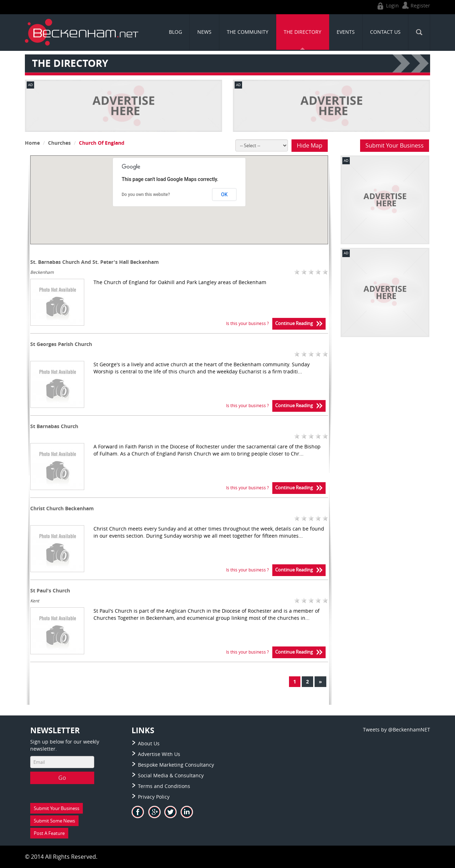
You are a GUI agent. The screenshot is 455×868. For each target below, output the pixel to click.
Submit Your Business (395, 145)
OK (224, 195)
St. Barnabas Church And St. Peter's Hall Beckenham (95, 262)
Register (415, 6)
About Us (149, 743)
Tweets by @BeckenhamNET (397, 729)
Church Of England (102, 143)
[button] (191, 211)
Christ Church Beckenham (62, 508)
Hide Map (310, 145)
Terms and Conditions (164, 786)
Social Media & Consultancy (171, 775)
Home (32, 143)
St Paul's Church (50, 590)
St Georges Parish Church (61, 344)
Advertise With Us (159, 754)
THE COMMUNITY (248, 32)
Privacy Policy (154, 797)
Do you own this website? (146, 195)
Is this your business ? (247, 323)
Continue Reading (299, 324)
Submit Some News (54, 821)
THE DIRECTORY (303, 32)
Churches (59, 143)
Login (387, 6)
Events (346, 32)
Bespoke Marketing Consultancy (176, 765)
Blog (175, 32)
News (204, 32)
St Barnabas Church (54, 426)
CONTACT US (385, 32)
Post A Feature (49, 833)
